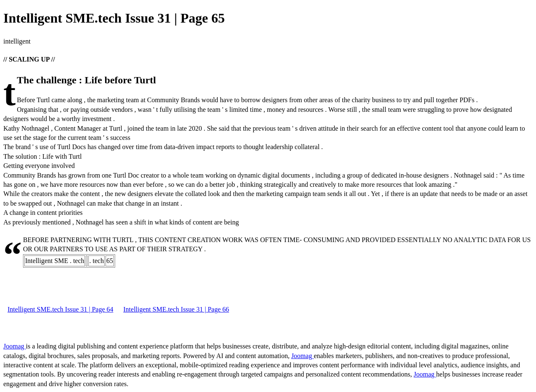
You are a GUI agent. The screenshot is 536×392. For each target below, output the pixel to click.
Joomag (15, 346)
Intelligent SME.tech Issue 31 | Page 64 (61, 309)
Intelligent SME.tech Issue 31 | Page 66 (177, 309)
